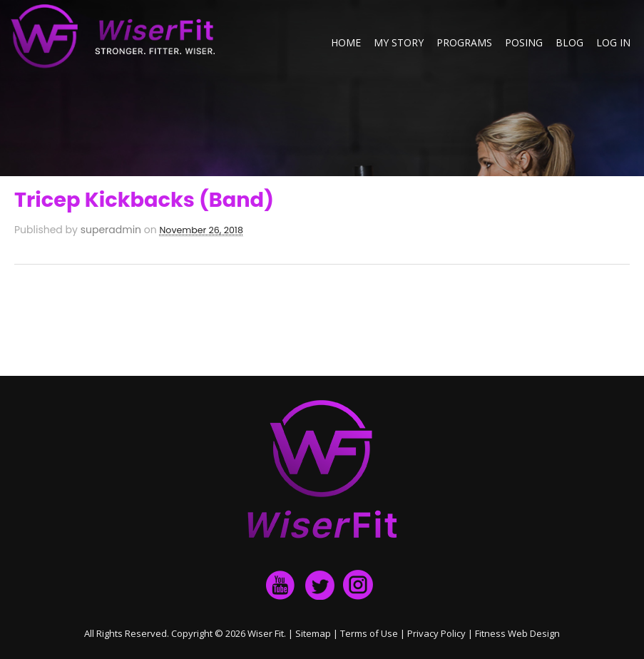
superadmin (111, 230)
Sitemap (313, 633)
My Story (399, 42)
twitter (320, 585)
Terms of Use (369, 633)
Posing (524, 42)
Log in (613, 42)
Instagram (358, 585)
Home (346, 42)
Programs (464, 42)
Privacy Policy (436, 633)
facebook (281, 585)
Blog (569, 42)
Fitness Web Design (517, 633)
